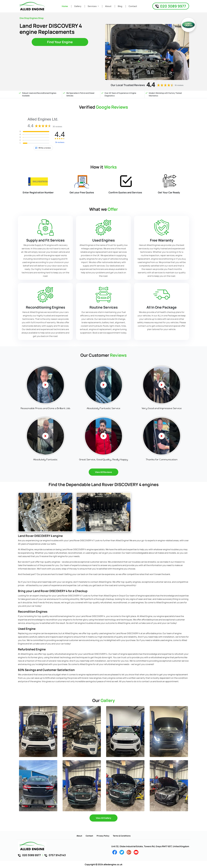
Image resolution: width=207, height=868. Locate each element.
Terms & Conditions (122, 836)
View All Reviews (103, 472)
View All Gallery (103, 818)
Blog (120, 6)
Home (65, 6)
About (108, 6)
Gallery (78, 6)
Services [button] (92, 6)
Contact (133, 6)
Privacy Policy (103, 836)
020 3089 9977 (171, 6)
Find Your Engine (60, 42)
